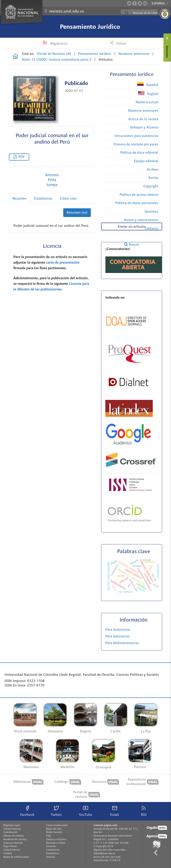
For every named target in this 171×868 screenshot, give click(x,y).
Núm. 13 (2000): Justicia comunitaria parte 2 (57, 60)
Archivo (153, 170)
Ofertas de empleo (14, 836)
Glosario (51, 857)
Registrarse (58, 44)
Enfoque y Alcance (144, 127)
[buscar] (150, 13)
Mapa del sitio (54, 829)
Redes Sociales (54, 832)
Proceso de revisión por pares (136, 144)
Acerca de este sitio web (107, 857)
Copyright (151, 186)
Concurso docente (13, 843)
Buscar (132, 244)
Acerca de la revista (143, 119)
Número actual (147, 102)
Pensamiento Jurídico (90, 27)
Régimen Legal (12, 825)
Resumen (19, 199)
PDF (22, 157)
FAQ (48, 836)
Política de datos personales (137, 203)
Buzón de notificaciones (16, 857)
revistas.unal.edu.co (66, 11)
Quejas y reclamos (56, 839)
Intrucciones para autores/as (136, 136)
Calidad (7, 854)
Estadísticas (43, 199)
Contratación (10, 832)
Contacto (152, 228)
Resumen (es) (77, 213)
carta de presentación (63, 263)
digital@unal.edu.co (104, 854)
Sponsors (151, 212)
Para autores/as (117, 636)
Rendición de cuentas (15, 839)
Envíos (153, 178)
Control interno (12, 850)
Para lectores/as (118, 630)
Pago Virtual (10, 846)
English (148, 94)
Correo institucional (57, 825)
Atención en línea (56, 843)
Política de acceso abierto (139, 195)
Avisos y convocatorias (141, 220)
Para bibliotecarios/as (122, 643)
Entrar (121, 44)
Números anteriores (134, 54)
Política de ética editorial (139, 153)
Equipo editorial (146, 161)
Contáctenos (53, 850)
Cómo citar (68, 199)
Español (148, 84)
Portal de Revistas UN (54, 54)
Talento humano (12, 829)
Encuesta (51, 846)
